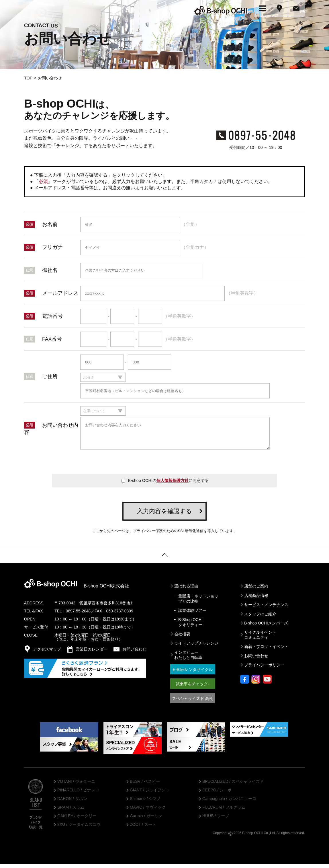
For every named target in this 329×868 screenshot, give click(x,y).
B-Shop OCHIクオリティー (190, 626)
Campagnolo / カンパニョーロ (229, 803)
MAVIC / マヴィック (148, 812)
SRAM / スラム (71, 812)
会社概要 (182, 639)
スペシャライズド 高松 (193, 703)
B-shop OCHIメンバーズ (266, 627)
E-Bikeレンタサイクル (193, 674)
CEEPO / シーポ (217, 795)
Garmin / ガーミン (146, 820)
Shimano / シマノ (145, 803)
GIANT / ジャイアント (150, 795)
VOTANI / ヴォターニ (76, 786)
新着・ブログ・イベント (266, 651)
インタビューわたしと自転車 (188, 659)
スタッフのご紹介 (260, 618)
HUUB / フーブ (216, 820)
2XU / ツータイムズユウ (79, 829)
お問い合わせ (256, 660)
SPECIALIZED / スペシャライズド (233, 786)
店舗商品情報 (256, 600)
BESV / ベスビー (145, 786)
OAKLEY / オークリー (77, 820)
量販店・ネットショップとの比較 (198, 603)
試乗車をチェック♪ (193, 688)
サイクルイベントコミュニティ (260, 639)
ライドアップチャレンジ (196, 648)
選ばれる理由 (186, 591)
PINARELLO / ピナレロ (78, 795)
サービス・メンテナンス (266, 609)
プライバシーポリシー (264, 670)
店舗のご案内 (256, 591)
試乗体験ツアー (192, 615)
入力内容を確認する (164, 515)
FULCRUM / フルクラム (224, 812)
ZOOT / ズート (143, 829)
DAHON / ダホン (72, 803)
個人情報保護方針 (173, 485)
